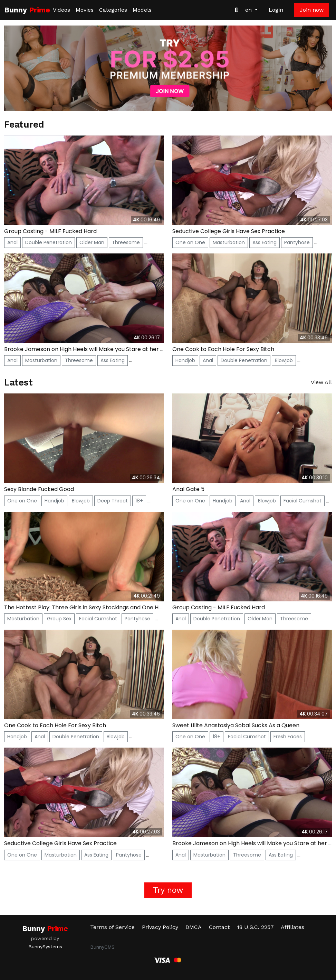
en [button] (249, 10)
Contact (219, 927)
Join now (312, 10)
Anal (12, 242)
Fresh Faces (288, 737)
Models (142, 10)
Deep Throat (113, 501)
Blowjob (284, 360)
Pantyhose (297, 242)
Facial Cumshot (303, 501)
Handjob (185, 360)
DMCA (194, 927)
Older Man (92, 242)
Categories (113, 10)
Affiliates (292, 927)
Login (276, 10)
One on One (190, 242)
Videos (61, 10)
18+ (139, 501)
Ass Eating (265, 242)
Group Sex (59, 619)
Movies (85, 10)
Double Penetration (49, 242)
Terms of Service (112, 927)
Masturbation (229, 242)
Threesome (126, 242)
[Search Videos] (236, 10)
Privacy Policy (160, 927)
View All (321, 382)
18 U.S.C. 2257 (255, 927)
